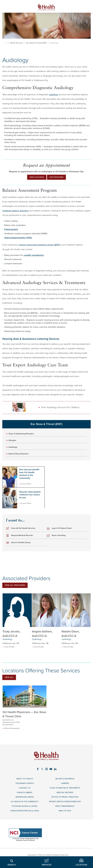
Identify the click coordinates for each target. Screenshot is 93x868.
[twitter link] (42, 778)
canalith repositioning (34, 258)
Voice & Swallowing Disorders (23, 436)
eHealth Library (25, 803)
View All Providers (17, 589)
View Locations (34, 179)
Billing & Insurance (65, 788)
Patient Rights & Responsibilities (65, 813)
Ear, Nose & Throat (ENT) (37, 45)
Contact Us (25, 798)
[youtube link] (51, 778)
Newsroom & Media (25, 808)
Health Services (17, 45)
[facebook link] (37, 778)
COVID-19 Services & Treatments (65, 798)
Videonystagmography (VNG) (18, 240)
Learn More (28, 488)
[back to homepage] (6, 44)
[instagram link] (46, 778)
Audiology (14, 450)
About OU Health (25, 788)
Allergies (13, 443)
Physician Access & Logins (25, 818)
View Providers (59, 179)
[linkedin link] (56, 778)
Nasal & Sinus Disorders (20, 457)
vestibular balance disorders (15, 213)
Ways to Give (65, 823)
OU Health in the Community (25, 813)
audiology (54, 96)
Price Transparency (65, 818)
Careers (65, 793)
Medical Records (65, 803)
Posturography (11, 232)
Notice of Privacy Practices (65, 808)
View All (10, 682)
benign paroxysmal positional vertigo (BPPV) (40, 247)
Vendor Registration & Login (25, 823)
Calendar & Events (25, 793)
